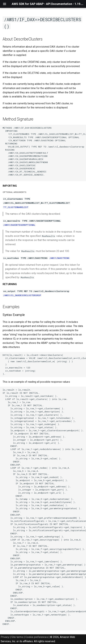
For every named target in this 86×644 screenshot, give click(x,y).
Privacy (5, 637)
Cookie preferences (37, 637)
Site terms (17, 637)
